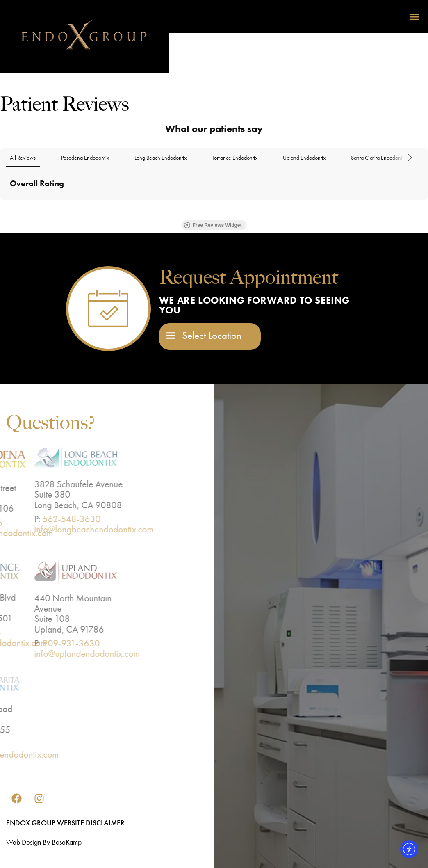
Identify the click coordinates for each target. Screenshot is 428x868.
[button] (414, 16)
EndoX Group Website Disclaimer (65, 823)
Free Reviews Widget (213, 225)
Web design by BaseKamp (44, 842)
